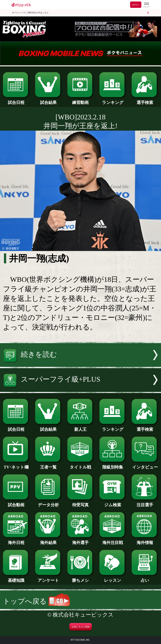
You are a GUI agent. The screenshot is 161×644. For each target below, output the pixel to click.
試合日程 (16, 100)
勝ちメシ (81, 578)
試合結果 (48, 100)
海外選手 (81, 541)
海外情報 (145, 541)
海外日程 (16, 541)
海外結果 (48, 541)
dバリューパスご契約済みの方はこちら (30, 13)
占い (145, 578)
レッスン (113, 578)
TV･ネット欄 (16, 465)
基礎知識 (16, 578)
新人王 (81, 427)
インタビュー (145, 465)
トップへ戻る (36, 601)
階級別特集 (113, 465)
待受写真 (81, 503)
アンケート (48, 578)
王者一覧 (48, 465)
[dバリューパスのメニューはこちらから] (146, 5)
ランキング (113, 100)
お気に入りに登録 (81, 627)
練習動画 (81, 100)
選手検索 (145, 100)
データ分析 (48, 503)
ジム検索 (113, 503)
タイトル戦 (81, 465)
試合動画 (16, 503)
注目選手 (145, 503)
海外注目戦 (113, 541)
